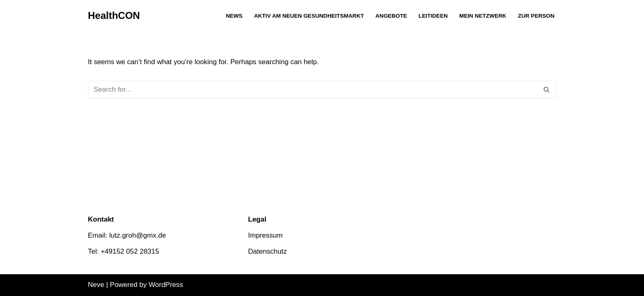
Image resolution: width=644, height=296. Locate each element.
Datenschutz (268, 251)
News (234, 16)
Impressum (265, 235)
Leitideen (433, 16)
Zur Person (536, 16)
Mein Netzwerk (483, 16)
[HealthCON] (114, 16)
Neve (96, 285)
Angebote (391, 16)
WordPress (166, 285)
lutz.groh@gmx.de (138, 235)
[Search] (313, 90)
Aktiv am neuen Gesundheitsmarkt (309, 16)
